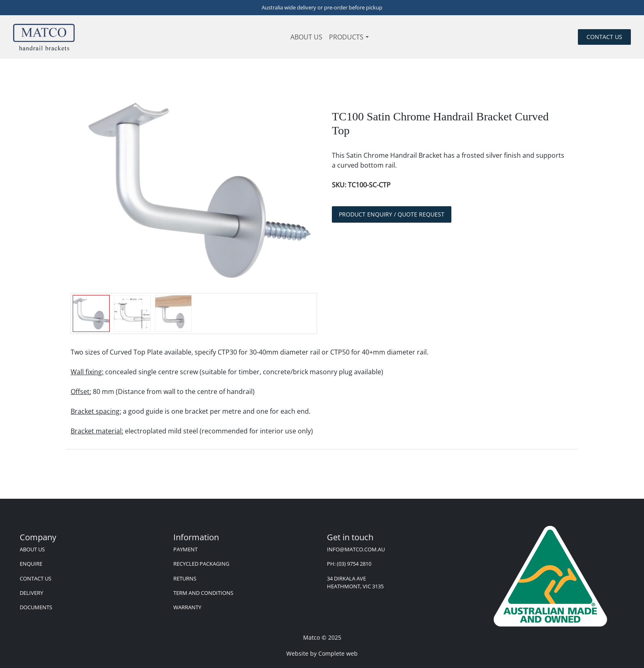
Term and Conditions (203, 593)
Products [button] (346, 37)
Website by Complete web (322, 653)
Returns (185, 578)
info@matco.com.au (356, 549)
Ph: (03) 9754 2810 (349, 564)
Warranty (187, 607)
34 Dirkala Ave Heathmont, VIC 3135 (355, 582)
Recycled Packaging (201, 564)
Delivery (31, 593)
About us (306, 37)
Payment (185, 549)
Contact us (604, 37)
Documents (36, 607)
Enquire (31, 564)
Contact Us (36, 578)
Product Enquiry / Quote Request (392, 214)
